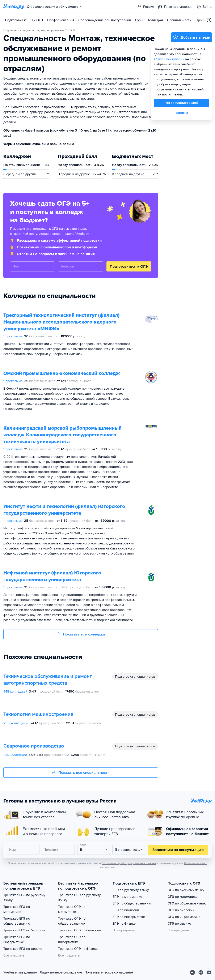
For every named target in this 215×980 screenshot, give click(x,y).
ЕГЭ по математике (127, 897)
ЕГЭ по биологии (126, 910)
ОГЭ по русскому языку (186, 890)
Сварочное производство (34, 746)
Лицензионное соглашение (61, 972)
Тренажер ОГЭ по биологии (80, 930)
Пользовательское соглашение (109, 972)
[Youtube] (209, 972)
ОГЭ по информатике (184, 917)
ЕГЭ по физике (124, 924)
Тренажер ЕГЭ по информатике (17, 940)
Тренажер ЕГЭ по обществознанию (17, 921)
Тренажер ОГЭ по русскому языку (79, 898)
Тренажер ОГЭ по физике (78, 949)
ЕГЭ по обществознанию (132, 903)
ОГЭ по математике (183, 897)
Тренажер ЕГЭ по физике (23, 949)
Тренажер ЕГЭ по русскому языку (24, 898)
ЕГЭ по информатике (129, 917)
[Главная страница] (14, 7)
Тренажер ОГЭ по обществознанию (72, 921)
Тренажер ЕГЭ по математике (17, 909)
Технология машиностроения (38, 714)
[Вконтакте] (192, 972)
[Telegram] (201, 972)
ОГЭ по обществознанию (187, 903)
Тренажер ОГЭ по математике (72, 909)
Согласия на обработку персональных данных (129, 863)
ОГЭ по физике (179, 924)
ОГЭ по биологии (181, 910)
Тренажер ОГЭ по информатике (72, 940)
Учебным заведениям (20, 972)
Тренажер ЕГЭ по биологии (24, 930)
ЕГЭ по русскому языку (131, 890)
